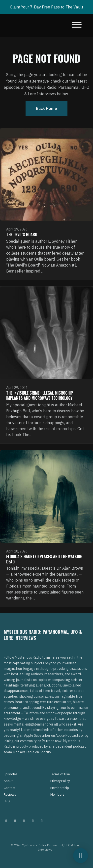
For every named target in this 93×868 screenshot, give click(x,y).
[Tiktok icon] (33, 821)
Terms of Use (60, 774)
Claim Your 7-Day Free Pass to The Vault (46, 7)
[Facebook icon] (24, 821)
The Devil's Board (22, 234)
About (8, 781)
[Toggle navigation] (77, 25)
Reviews (10, 795)
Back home (46, 108)
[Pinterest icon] (15, 821)
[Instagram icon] (6, 821)
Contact (10, 788)
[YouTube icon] (42, 821)
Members (57, 795)
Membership (60, 788)
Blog (7, 801)
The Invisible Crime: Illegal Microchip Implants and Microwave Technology (40, 395)
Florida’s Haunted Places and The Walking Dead (44, 559)
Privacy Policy (60, 781)
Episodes (11, 774)
